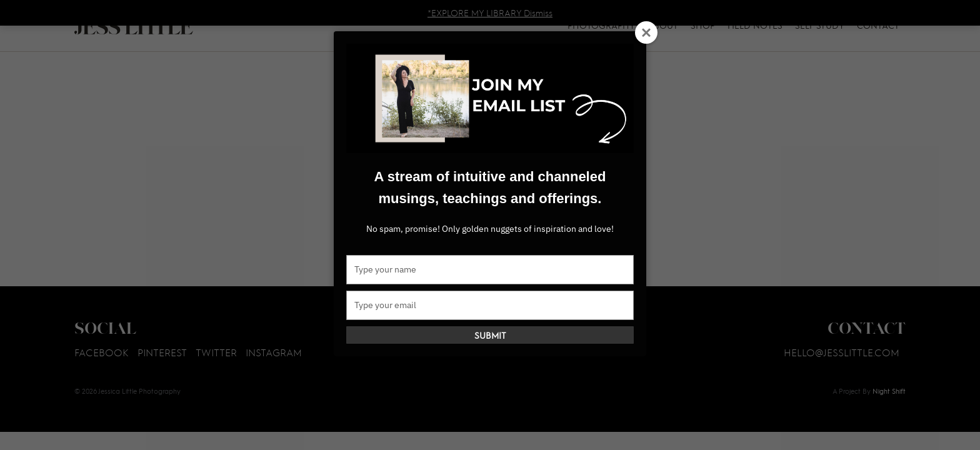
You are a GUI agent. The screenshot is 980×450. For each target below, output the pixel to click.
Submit (490, 335)
